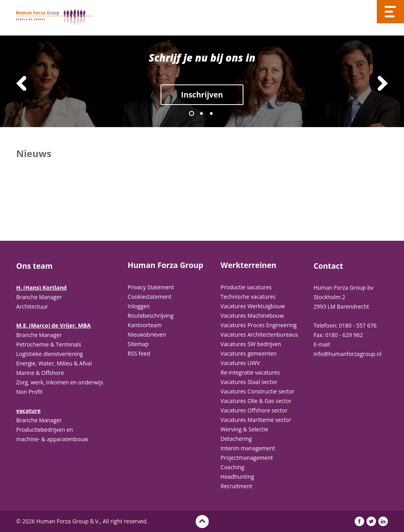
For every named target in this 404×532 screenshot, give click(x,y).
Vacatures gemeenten (249, 353)
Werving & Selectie (244, 429)
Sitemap (138, 344)
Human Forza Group (166, 265)
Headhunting (237, 477)
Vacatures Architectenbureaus (259, 334)
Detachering (236, 439)
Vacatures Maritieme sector (256, 420)
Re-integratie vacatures (250, 372)
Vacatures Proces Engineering (259, 325)
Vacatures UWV (240, 363)
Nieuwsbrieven (147, 334)
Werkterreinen (248, 265)
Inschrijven (202, 95)
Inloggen (139, 306)
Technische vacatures (248, 297)
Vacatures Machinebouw (252, 316)
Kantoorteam (145, 325)
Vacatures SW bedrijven (251, 344)
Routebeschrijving (151, 316)
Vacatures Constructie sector (257, 391)
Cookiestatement (150, 297)
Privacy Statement (151, 287)
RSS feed (139, 353)
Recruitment (236, 486)
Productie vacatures (246, 287)
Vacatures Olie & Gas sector (256, 401)
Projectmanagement (247, 458)
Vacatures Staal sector (249, 382)
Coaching (232, 467)
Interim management (248, 448)
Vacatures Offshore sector (254, 410)
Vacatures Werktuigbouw (253, 306)
